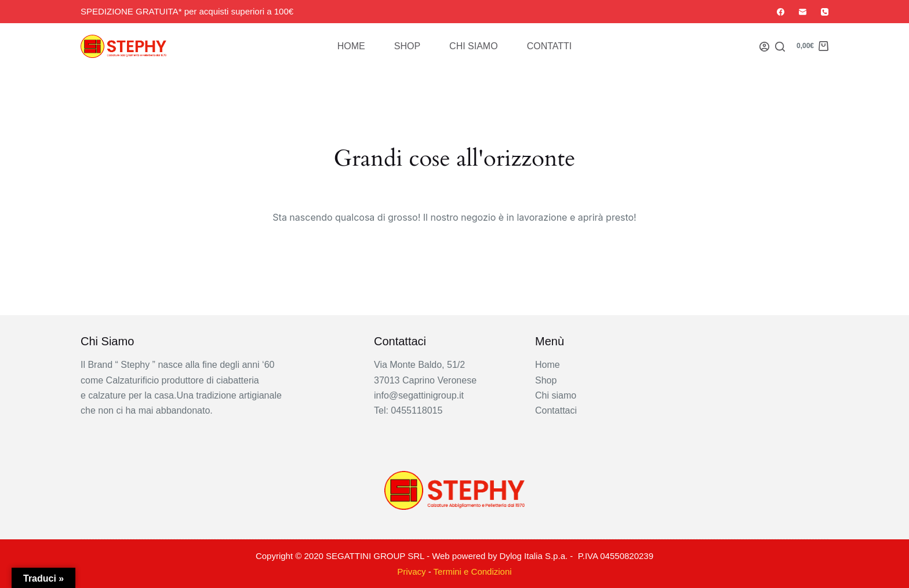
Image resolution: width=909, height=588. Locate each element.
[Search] (780, 47)
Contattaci (556, 410)
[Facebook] (781, 12)
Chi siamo (474, 46)
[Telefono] (825, 12)
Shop (407, 46)
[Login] (764, 47)
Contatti (550, 46)
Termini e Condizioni (473, 571)
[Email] (803, 12)
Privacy (411, 571)
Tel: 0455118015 (408, 410)
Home (351, 46)
